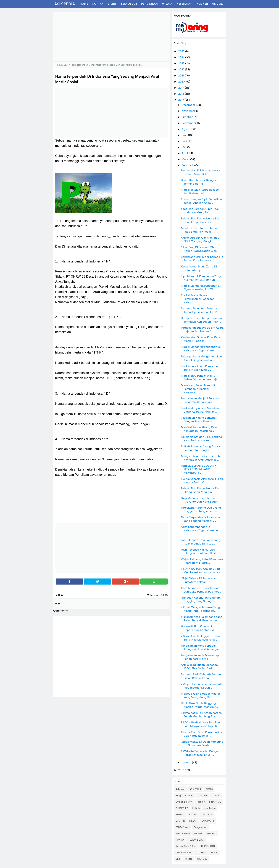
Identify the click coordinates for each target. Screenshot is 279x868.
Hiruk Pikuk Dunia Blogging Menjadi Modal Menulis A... (200, 705)
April (185, 153)
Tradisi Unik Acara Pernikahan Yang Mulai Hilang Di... (200, 368)
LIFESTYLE (206, 814)
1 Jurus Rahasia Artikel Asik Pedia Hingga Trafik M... (202, 481)
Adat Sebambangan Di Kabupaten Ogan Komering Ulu (200, 530)
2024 (182, 57)
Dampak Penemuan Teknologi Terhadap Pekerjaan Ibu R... (200, 310)
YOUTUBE (202, 859)
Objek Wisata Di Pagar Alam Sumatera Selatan (199, 580)
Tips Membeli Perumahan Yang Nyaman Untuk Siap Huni (201, 278)
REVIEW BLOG (196, 840)
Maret (186, 159)
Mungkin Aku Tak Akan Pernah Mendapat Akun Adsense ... (200, 458)
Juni (185, 141)
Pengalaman (201, 827)
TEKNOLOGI (208, 846)
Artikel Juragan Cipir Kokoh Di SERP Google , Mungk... (201, 240)
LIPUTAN (180, 821)
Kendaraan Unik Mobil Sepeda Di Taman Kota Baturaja (202, 259)
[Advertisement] (112, 36)
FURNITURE (182, 808)
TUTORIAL (201, 852)
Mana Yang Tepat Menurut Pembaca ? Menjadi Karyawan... (198, 389)
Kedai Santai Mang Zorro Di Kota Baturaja (199, 268)
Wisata (189, 859)
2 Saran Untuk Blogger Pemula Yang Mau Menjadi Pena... (200, 638)
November (189, 111)
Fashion (201, 802)
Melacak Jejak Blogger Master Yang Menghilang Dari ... (201, 696)
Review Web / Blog (186, 846)
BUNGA (189, 796)
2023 (182, 63)
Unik (178, 859)
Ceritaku (203, 796)
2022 (182, 70)
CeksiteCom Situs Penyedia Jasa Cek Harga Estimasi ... (202, 734)
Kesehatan (210, 808)
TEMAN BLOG (183, 852)
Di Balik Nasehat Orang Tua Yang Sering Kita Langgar (202, 448)
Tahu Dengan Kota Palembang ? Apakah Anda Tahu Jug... (202, 542)
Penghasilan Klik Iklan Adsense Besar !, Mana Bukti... (201, 172)
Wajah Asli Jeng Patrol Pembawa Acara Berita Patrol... (202, 561)
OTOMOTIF (208, 821)
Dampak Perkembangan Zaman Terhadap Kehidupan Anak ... (201, 320)
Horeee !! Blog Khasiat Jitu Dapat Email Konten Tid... (199, 628)
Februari (188, 165)
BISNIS (209, 789)
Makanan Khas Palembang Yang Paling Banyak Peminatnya (202, 619)
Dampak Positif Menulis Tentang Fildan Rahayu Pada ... (202, 676)
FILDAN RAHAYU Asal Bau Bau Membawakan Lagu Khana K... (202, 571)
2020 (182, 82)
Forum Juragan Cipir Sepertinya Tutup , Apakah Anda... (202, 201)
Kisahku (180, 814)
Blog (178, 796)
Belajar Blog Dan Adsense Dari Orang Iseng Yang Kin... (201, 490)
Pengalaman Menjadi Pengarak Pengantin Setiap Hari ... (201, 400)
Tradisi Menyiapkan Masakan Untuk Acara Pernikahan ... (200, 410)
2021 (181, 76)
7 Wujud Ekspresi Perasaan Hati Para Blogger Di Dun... (201, 686)
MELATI (193, 821)
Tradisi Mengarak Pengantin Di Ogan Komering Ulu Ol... (201, 288)
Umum (215, 852)
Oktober (188, 117)
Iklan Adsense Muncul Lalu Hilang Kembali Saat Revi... (199, 551)
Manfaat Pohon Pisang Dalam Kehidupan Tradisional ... (200, 429)
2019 (182, 88)
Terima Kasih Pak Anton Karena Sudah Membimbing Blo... (201, 715)
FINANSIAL (215, 802)
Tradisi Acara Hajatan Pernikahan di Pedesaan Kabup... (198, 299)
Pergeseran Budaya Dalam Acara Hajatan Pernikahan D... (202, 330)
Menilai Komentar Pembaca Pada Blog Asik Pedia (199, 230)
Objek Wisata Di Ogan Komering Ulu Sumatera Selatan (202, 744)
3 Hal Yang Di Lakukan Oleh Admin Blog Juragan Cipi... (200, 249)
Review (180, 840)
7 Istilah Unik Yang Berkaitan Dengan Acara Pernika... (199, 420)
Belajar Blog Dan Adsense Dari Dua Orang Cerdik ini (201, 220)
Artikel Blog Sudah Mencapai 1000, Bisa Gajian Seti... (200, 667)
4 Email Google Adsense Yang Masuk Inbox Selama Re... (200, 609)
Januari (187, 763)
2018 (182, 94)
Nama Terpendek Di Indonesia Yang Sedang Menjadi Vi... (200, 519)
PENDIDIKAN (183, 827)
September (189, 123)
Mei (184, 147)
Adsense (180, 789)
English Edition (184, 802)
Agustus (187, 129)
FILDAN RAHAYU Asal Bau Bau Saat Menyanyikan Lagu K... (200, 724)
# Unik (60, 595)
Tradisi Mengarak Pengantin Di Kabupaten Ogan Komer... (201, 349)
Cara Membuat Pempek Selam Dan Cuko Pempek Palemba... (201, 590)
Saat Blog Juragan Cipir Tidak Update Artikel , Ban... (200, 211)
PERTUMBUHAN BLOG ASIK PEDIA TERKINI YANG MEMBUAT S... (199, 469)
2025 (182, 51)
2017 (181, 100)
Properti (212, 833)
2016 (182, 770)
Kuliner (193, 814)
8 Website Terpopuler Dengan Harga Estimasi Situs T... (200, 753)
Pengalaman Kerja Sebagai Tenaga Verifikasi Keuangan (200, 647)
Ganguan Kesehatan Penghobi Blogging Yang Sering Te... (201, 599)
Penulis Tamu (183, 833)
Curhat (216, 796)
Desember (189, 105)
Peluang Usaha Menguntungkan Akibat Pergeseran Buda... (201, 358)
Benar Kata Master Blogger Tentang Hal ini (199, 182)
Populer (198, 833)
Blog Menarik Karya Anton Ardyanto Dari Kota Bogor (199, 500)
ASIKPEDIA (195, 789)
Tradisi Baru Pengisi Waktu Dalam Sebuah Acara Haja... (200, 378)
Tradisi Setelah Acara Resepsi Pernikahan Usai (200, 192)
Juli (184, 135)
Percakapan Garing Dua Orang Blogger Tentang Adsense (201, 509)
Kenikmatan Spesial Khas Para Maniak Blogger (201, 339)
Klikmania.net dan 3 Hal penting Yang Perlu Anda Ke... (202, 439)
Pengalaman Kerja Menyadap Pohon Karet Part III (200, 657)
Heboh (196, 808)
